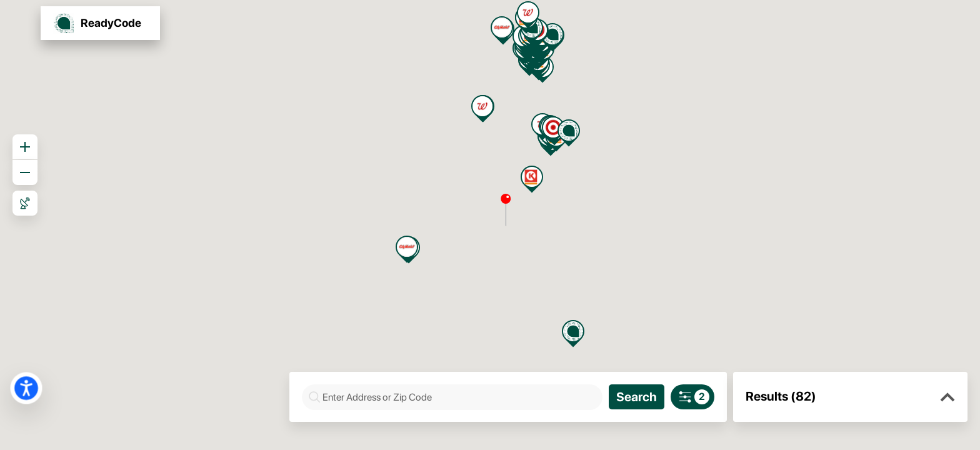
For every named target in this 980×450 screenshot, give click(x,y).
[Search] (637, 397)
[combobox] (459, 397)
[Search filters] (692, 397)
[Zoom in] (25, 147)
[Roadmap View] (25, 203)
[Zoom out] (25, 172)
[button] (947, 397)
